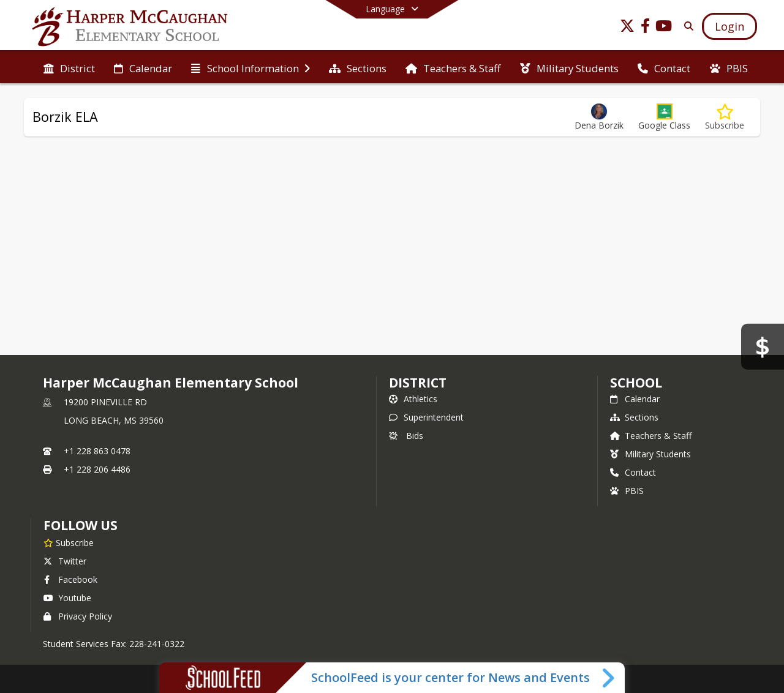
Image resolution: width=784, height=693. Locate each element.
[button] (664, 117)
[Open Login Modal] (729, 26)
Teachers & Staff (651, 436)
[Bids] (763, 346)
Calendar (635, 399)
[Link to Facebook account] (646, 28)
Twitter (65, 561)
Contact (633, 472)
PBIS (627, 491)
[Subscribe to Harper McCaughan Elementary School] (69, 542)
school (636, 383)
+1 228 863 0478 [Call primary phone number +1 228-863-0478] (97, 451)
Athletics (413, 399)
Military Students (650, 454)
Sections (634, 417)
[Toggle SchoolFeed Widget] (609, 678)
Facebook (70, 579)
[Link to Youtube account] (664, 28)
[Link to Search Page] (686, 26)
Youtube (67, 598)
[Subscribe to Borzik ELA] (725, 117)
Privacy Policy (78, 616)
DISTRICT (418, 383)
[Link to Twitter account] (627, 28)
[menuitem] (69, 67)
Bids (406, 436)
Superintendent (426, 417)
